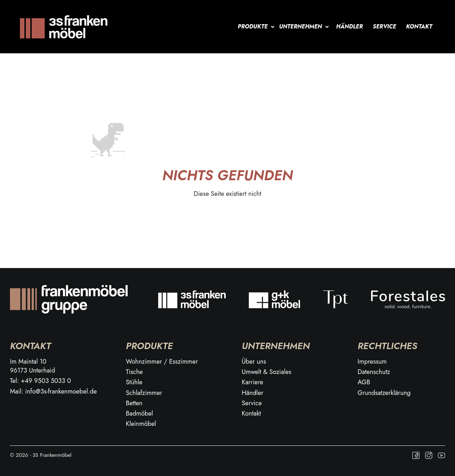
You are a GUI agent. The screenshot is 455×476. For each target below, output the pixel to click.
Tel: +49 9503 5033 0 (40, 381)
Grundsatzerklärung (384, 393)
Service (385, 26)
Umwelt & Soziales (267, 372)
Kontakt (419, 26)
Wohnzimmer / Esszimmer (162, 362)
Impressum (372, 362)
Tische (134, 372)
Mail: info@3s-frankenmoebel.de (53, 392)
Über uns (254, 362)
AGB (364, 382)
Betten (134, 403)
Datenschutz (374, 372)
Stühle (134, 382)
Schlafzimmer (144, 393)
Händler (350, 26)
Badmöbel (140, 414)
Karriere (252, 382)
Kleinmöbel (141, 424)
